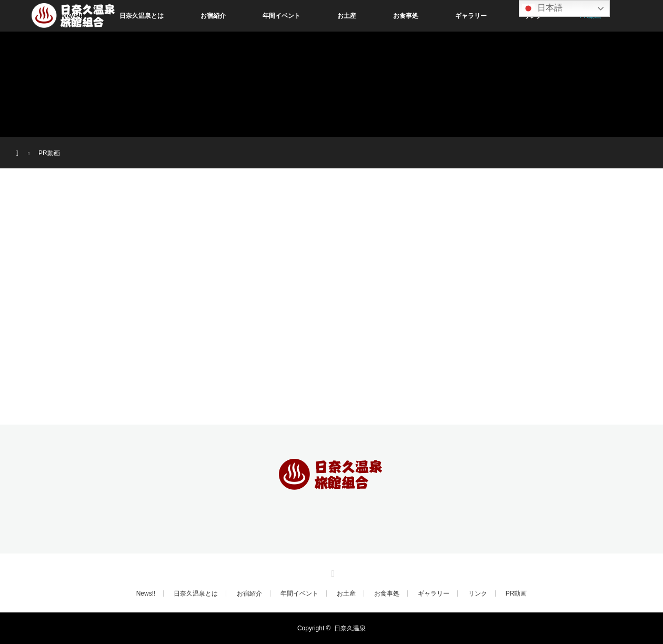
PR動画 (516, 593)
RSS (331, 572)
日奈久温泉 (350, 628)
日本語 (542, 8)
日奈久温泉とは (142, 16)
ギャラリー (471, 16)
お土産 (347, 16)
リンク (478, 593)
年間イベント (282, 16)
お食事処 (406, 16)
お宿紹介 (213, 16)
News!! (146, 593)
